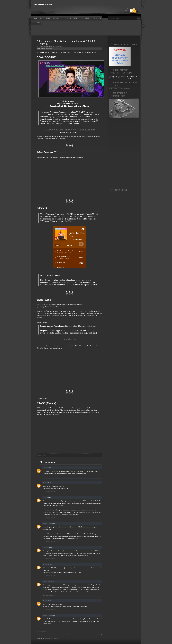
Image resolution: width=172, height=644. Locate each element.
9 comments (42, 455)
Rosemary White (47, 523)
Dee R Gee (46, 468)
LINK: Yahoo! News (69, 339)
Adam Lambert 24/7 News (43, 4)
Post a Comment (41, 632)
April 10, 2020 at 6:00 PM (49, 518)
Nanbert (45, 497)
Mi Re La (45, 482)
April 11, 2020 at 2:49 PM (49, 576)
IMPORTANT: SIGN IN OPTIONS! (119, 89)
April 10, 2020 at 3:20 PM (49, 492)
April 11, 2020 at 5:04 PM (49, 595)
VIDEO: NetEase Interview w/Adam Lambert (69, 130)
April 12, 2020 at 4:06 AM (49, 627)
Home (70, 635)
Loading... (112, 40)
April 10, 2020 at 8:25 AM (49, 477)
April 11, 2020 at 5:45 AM (49, 542)
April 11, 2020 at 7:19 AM (49, 559)
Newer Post (41, 635)
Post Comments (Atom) (51, 638)
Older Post (98, 635)
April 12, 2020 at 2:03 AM (49, 610)
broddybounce (47, 581)
